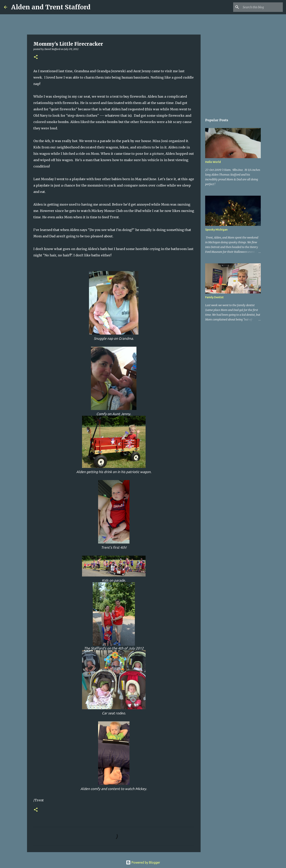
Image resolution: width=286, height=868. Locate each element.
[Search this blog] (262, 7)
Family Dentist (214, 297)
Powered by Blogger (143, 862)
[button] (36, 57)
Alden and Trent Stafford (51, 7)
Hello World (213, 162)
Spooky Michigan (216, 230)
